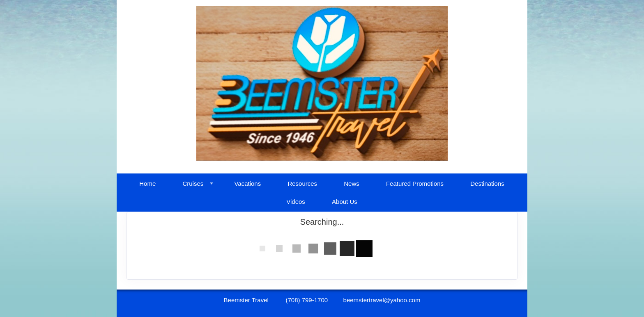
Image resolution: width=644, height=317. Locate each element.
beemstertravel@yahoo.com (382, 300)
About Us (345, 202)
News (352, 184)
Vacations (247, 184)
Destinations (487, 184)
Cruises (193, 184)
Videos (296, 202)
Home (147, 184)
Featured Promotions (415, 184)
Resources (302, 184)
